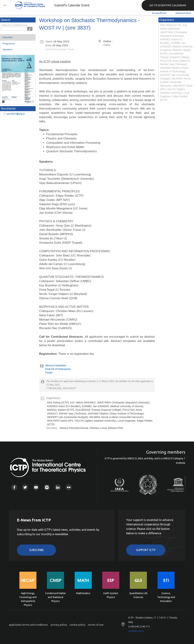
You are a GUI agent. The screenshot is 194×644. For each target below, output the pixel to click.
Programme (9, 44)
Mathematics (83, 593)
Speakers (7, 49)
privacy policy (59, 625)
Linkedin (58, 487)
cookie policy (77, 625)
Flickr (69, 487)
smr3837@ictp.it (16, 114)
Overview (7, 37)
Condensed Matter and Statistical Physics (56, 597)
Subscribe (36, 550)
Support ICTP (146, 550)
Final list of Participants (58, 369)
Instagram (47, 487)
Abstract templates (56, 365)
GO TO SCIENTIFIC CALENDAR (168, 5)
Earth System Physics (111, 595)
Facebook (14, 487)
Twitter (25, 487)
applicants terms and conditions (28, 625)
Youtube (36, 487)
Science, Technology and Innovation (166, 597)
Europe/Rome (159, 13)
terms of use (96, 625)
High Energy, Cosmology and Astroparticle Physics (28, 597)
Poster (49, 373)
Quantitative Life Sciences (138, 595)
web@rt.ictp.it (136, 631)
